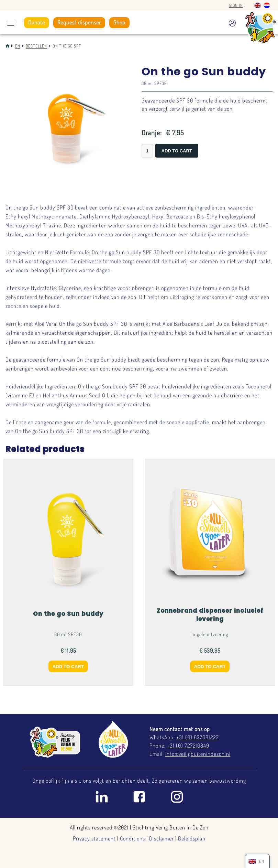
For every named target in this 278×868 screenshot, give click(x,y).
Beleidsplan (192, 838)
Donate (37, 22)
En (18, 46)
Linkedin (101, 797)
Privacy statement (94, 838)
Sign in (236, 5)
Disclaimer (162, 838)
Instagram (177, 797)
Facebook (139, 797)
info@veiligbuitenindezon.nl (198, 754)
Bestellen (36, 46)
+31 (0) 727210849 (188, 746)
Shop (119, 22)
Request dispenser (79, 22)
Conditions (132, 838)
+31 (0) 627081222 (197, 737)
